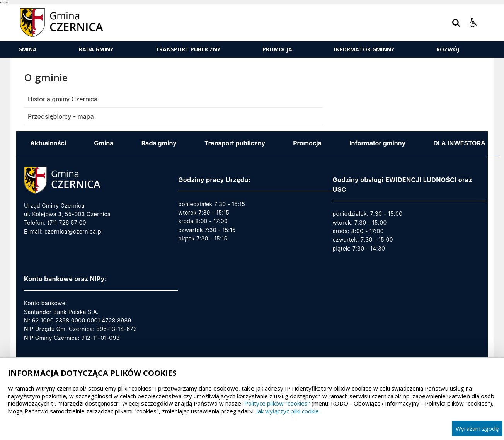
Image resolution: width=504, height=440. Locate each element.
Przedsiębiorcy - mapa (61, 116)
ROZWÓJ (448, 49)
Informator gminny (364, 49)
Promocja (277, 49)
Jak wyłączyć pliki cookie (288, 411)
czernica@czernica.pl (74, 231)
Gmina (27, 49)
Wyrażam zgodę (477, 428)
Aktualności (48, 143)
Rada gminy (96, 49)
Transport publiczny (188, 49)
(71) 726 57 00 (67, 223)
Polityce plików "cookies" (277, 403)
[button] (473, 23)
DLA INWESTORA (459, 143)
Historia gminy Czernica (63, 99)
